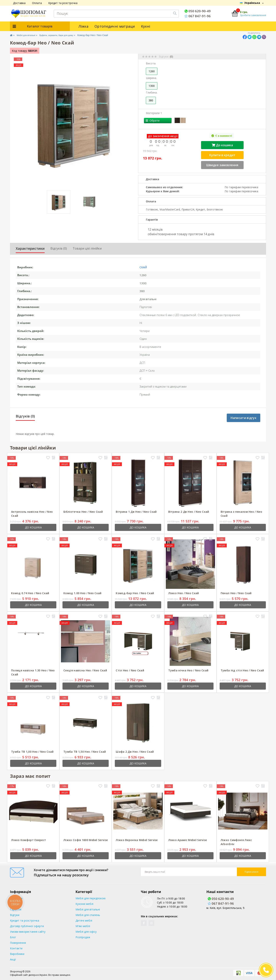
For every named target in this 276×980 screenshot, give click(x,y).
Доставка (19, 3)
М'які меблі (83, 926)
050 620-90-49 (198, 11)
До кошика (222, 145)
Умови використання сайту (28, 932)
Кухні (146, 26)
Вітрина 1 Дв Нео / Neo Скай (136, 512)
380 (151, 100)
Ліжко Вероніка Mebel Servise (137, 840)
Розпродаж (83, 937)
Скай (143, 267)
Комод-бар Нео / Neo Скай (135, 593)
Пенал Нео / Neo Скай (236, 593)
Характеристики (30, 248)
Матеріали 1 (154, 113)
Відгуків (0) (59, 248)
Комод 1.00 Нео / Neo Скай (83, 593)
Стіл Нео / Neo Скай (130, 670)
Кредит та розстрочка (63, 3)
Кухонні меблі (84, 904)
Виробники (17, 954)
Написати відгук (244, 418)
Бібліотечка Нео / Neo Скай (83, 512)
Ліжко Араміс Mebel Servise (188, 840)
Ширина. (151, 78)
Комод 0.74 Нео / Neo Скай (30, 593)
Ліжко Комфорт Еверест (29, 840)
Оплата (37, 3)
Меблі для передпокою (91, 898)
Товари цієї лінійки (87, 248)
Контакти (16, 948)
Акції (13, 959)
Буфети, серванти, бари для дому (65, 35)
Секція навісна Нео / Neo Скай (85, 670)
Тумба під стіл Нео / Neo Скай (242, 670)
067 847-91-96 (198, 16)
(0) (171, 56)
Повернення (18, 943)
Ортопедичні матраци (115, 26)
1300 (152, 86)
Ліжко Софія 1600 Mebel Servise (86, 840)
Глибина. (152, 92)
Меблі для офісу (86, 932)
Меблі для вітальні (29, 35)
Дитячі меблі (84, 920)
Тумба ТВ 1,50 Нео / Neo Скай (85, 752)
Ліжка (84, 26)
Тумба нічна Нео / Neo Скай (188, 670)
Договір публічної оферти (27, 926)
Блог (13, 937)
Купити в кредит (222, 155)
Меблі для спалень (88, 915)
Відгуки (15, 915)
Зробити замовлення (253, 15)
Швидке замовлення (222, 165)
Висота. (151, 63)
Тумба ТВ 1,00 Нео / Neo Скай (32, 752)
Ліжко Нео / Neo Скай (184, 593)
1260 (152, 71)
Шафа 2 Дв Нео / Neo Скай (135, 752)
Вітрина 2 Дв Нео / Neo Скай (189, 512)
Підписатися (251, 872)
